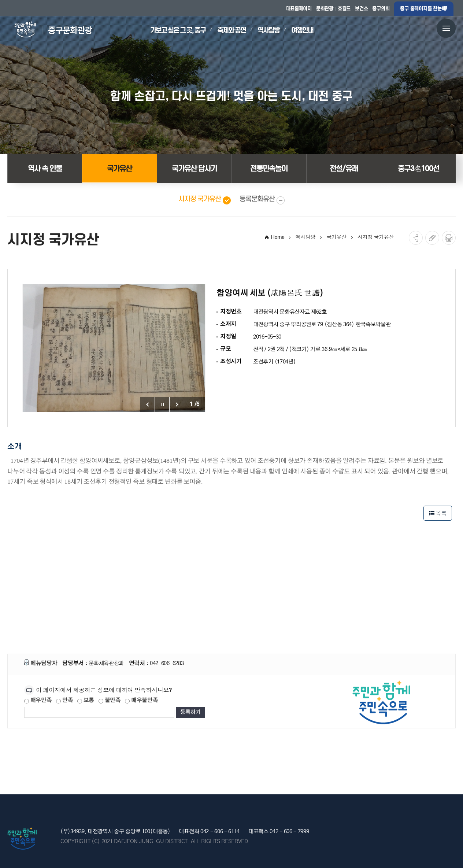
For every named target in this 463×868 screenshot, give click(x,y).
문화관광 (325, 9)
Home (278, 237)
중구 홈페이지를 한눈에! (424, 9)
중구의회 (381, 9)
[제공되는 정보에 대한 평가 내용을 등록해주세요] (99, 712)
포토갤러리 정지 (162, 405)
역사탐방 (305, 237)
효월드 (344, 9)
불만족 (110, 700)
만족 (64, 700)
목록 (438, 513)
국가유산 (336, 237)
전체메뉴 (446, 28)
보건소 (361, 9)
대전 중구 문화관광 (50, 30)
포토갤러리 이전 (148, 405)
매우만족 (38, 700)
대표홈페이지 (299, 9)
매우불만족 (141, 700)
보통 (86, 700)
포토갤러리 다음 (177, 405)
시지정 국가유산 (376, 237)
